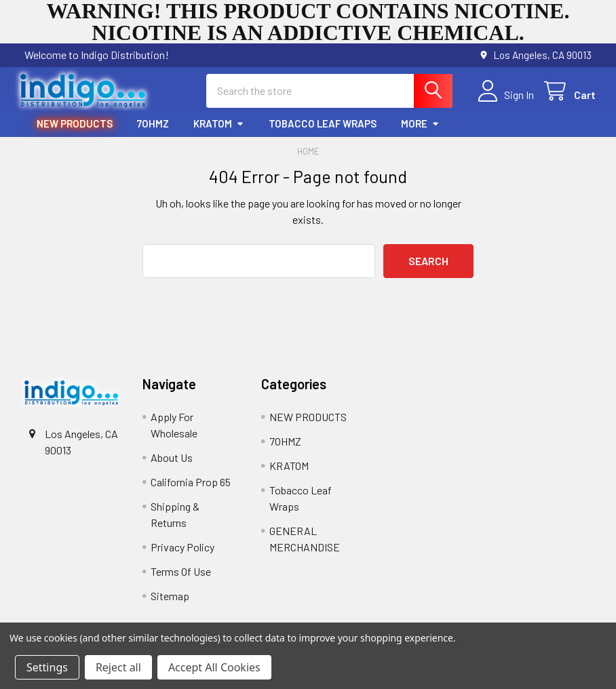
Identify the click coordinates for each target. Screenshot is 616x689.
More (420, 127)
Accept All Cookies (214, 667)
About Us (172, 461)
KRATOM (219, 127)
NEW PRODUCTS (75, 127)
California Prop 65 (191, 485)
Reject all (118, 667)
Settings (47, 667)
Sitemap (170, 599)
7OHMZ (153, 127)
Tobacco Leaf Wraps (323, 127)
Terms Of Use (181, 575)
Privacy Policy (182, 550)
